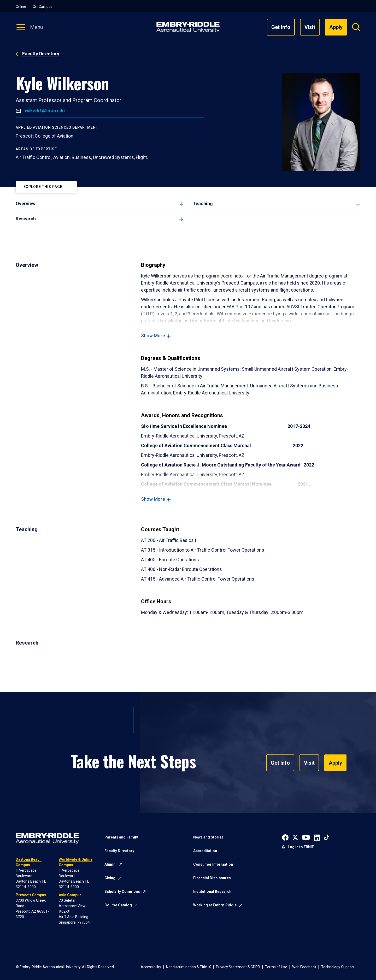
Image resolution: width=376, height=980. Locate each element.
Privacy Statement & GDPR (238, 967)
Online (21, 7)
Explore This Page (43, 187)
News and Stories (208, 837)
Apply (335, 763)
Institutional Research (212, 892)
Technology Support (338, 967)
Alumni (110, 864)
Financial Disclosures (212, 878)
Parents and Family (121, 837)
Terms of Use (276, 967)
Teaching (203, 203)
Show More (153, 336)
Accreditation (205, 851)
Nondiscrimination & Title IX (189, 967)
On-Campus (43, 7)
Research (26, 219)
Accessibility (151, 967)
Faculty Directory (41, 54)
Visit (310, 27)
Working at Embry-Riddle (215, 905)
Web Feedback (304, 967)
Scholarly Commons (122, 892)
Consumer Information (213, 864)
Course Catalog (118, 905)
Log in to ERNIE (301, 847)
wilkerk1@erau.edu (44, 111)
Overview (26, 203)
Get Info (281, 27)
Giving (110, 878)
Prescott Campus (31, 895)
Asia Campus (70, 895)
